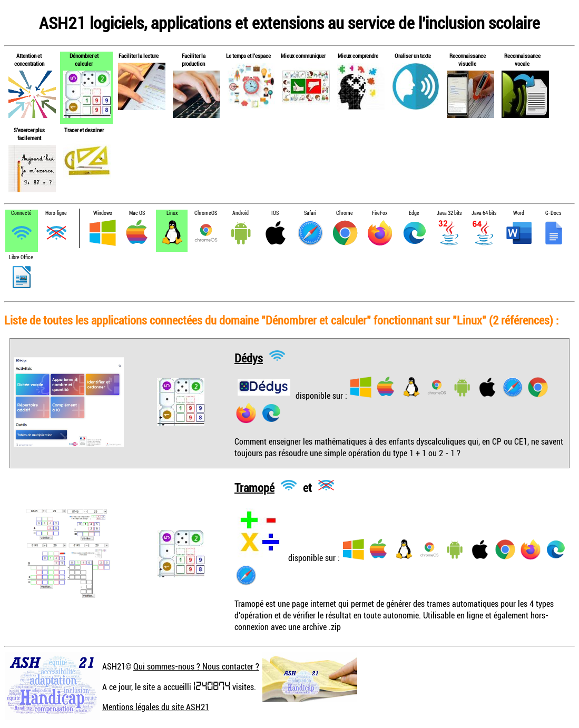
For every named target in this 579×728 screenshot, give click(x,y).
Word (519, 213)
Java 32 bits (449, 213)
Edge (414, 213)
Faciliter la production (194, 60)
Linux (172, 213)
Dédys (249, 357)
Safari (310, 213)
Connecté (21, 213)
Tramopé (254, 487)
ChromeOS (206, 213)
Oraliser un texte (413, 56)
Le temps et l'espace (248, 56)
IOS (275, 213)
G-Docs (553, 213)
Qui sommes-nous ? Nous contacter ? (196, 666)
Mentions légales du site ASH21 (156, 707)
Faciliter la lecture (139, 56)
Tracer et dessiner (84, 130)
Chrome (345, 213)
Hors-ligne (56, 213)
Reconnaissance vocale (522, 60)
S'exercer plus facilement (29, 134)
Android (241, 213)
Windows (102, 213)
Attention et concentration (29, 60)
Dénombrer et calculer (84, 60)
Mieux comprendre (358, 56)
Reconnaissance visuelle (468, 60)
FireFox (380, 213)
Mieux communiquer (303, 56)
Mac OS (137, 213)
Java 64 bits (484, 213)
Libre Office (21, 257)
